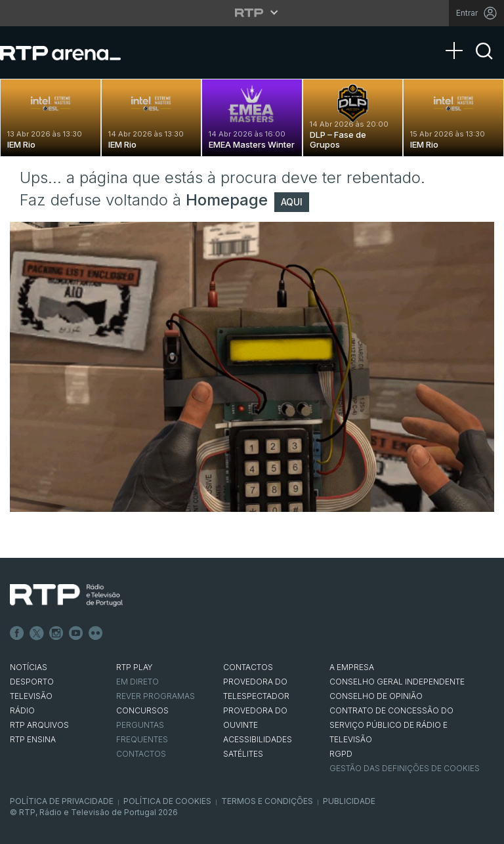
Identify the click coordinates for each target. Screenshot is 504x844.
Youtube (76, 633)
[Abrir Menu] (458, 37)
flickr (96, 633)
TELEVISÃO (31, 696)
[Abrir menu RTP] (252, 12)
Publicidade (349, 801)
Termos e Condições (267, 801)
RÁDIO (22, 710)
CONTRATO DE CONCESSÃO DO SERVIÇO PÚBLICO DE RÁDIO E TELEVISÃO (391, 725)
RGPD (341, 754)
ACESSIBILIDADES (258, 739)
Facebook (17, 633)
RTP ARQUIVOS (39, 725)
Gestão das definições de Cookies (405, 768)
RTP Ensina (33, 739)
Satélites (243, 754)
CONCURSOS (142, 710)
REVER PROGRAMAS (156, 696)
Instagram (56, 633)
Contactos (141, 754)
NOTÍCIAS (29, 667)
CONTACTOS (248, 667)
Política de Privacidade (62, 801)
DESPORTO (32, 682)
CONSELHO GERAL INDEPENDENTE (397, 682)
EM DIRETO (137, 682)
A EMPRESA (352, 667)
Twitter (37, 633)
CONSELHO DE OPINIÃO (376, 696)
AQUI (292, 202)
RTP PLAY (135, 667)
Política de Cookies (167, 801)
